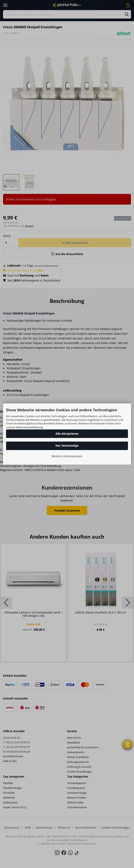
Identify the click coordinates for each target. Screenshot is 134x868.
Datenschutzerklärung (29, 427)
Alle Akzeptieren (67, 434)
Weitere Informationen (67, 456)
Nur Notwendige (67, 446)
